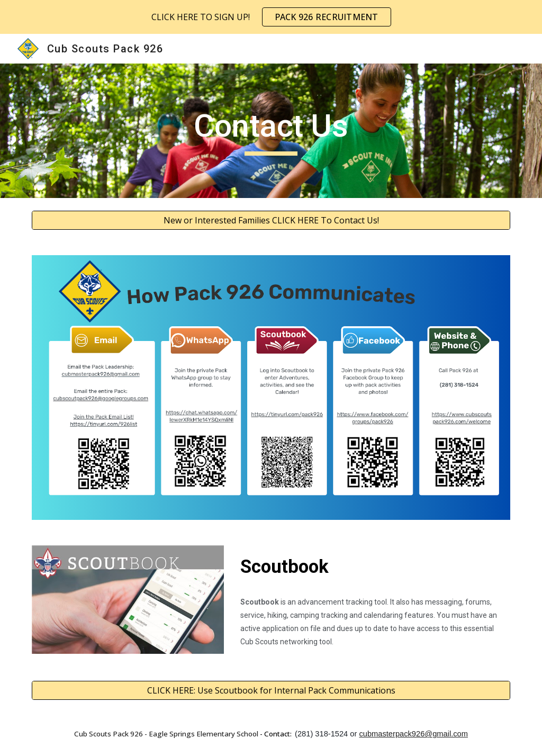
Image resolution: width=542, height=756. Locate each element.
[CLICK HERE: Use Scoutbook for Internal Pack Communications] (271, 690)
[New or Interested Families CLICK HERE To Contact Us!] (271, 220)
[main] (271, 131)
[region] (271, 17)
